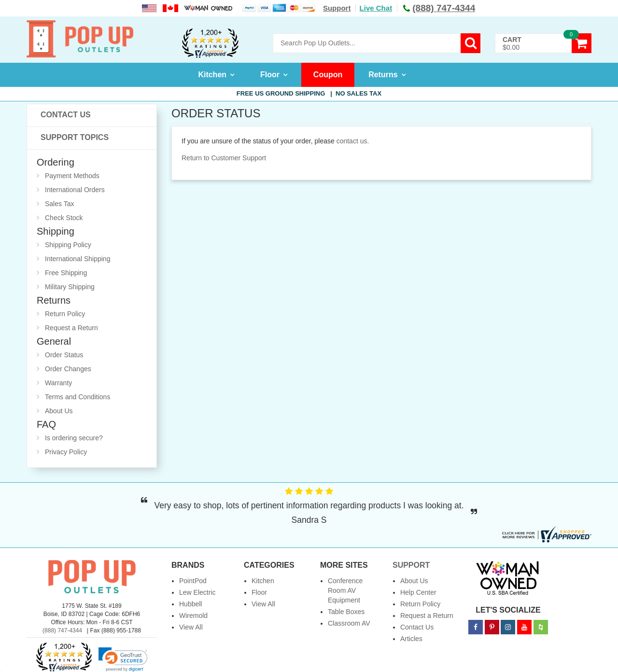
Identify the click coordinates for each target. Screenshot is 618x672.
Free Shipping (66, 273)
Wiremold (193, 616)
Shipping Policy (68, 245)
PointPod (193, 581)
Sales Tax (59, 204)
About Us (59, 411)
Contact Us (66, 115)
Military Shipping (70, 287)
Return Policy (65, 314)
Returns (383, 75)
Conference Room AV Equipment (345, 590)
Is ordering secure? (74, 438)
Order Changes (68, 369)
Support (337, 8)
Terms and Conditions (77, 397)
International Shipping (77, 259)
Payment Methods (72, 176)
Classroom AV (349, 623)
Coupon (328, 75)
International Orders (75, 190)
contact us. (353, 141)
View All (191, 627)
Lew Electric (197, 592)
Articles (411, 639)
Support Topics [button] (75, 137)
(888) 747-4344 (62, 630)
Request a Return (71, 328)
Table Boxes (346, 612)
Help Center (418, 592)
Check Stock (64, 218)
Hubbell (190, 604)
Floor (270, 75)
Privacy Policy (66, 452)
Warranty (58, 383)
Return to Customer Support (224, 158)
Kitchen (212, 75)
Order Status (64, 355)
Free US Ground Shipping (309, 93)
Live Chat (376, 8)
